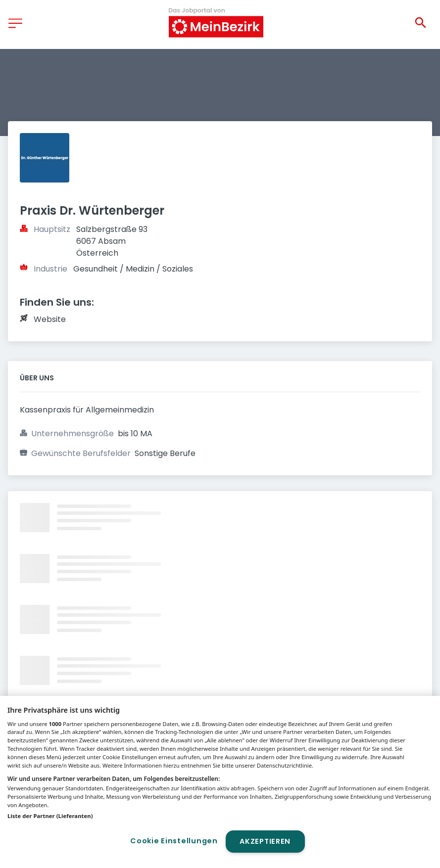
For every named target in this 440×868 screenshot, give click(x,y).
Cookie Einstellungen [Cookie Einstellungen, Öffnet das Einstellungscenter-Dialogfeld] (174, 841)
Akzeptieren (265, 841)
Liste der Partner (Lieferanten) (50, 816)
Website (50, 319)
